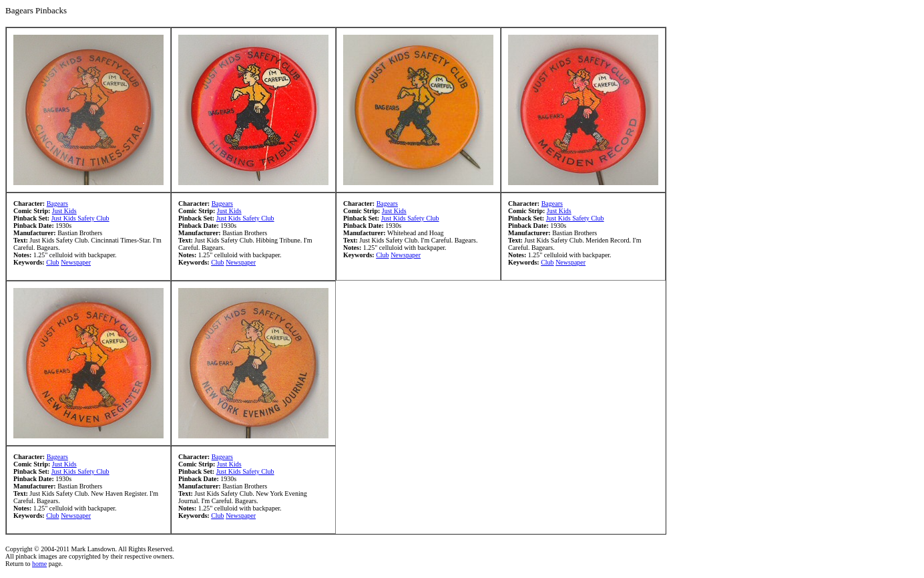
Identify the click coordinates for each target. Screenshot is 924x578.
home (39, 564)
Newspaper (76, 262)
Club (52, 262)
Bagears (57, 203)
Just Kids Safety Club (80, 218)
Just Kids (64, 211)
